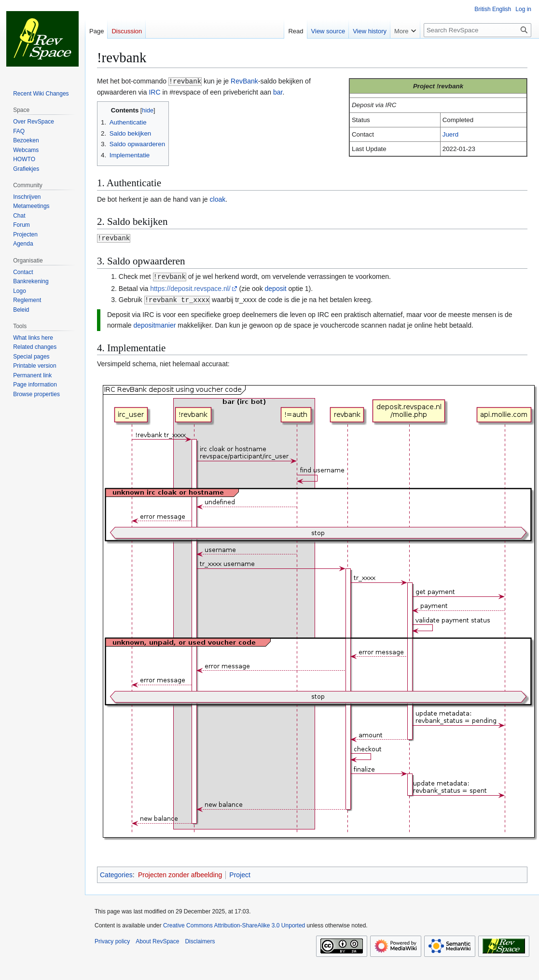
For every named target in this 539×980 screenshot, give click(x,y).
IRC (154, 92)
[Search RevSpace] (477, 30)
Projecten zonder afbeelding (180, 873)
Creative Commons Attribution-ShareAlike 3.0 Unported (234, 924)
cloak (218, 199)
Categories (116, 873)
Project (240, 873)
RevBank (244, 81)
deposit (276, 287)
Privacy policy (112, 939)
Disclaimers (200, 939)
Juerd (450, 134)
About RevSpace (157, 939)
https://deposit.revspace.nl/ (190, 287)
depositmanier (154, 323)
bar (278, 92)
